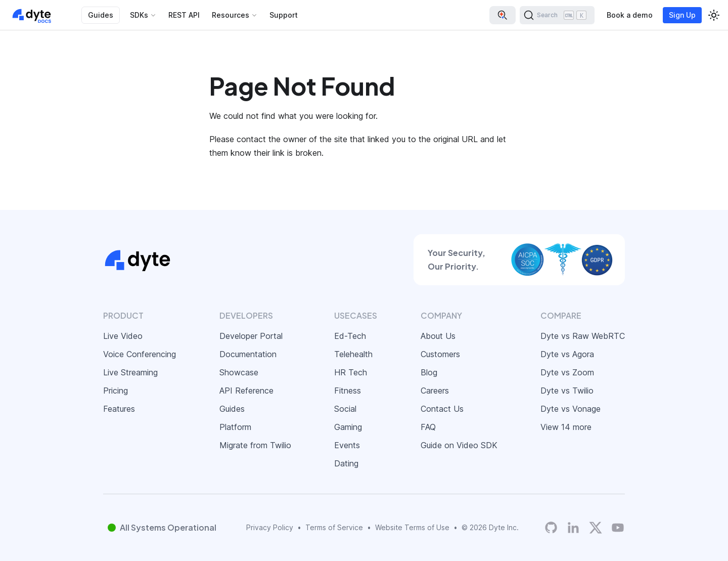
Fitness (348, 391)
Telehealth (353, 354)
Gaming (348, 427)
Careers (435, 391)
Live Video (123, 336)
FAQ (428, 427)
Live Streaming (130, 372)
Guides (101, 15)
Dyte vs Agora (567, 354)
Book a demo (630, 15)
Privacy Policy (270, 527)
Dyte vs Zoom (567, 372)
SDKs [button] (139, 15)
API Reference (246, 391)
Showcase (239, 372)
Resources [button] (231, 15)
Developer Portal (251, 336)
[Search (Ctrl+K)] (557, 15)
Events (347, 445)
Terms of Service (334, 527)
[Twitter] (596, 528)
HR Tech (351, 372)
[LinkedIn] (573, 528)
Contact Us (442, 409)
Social (345, 409)
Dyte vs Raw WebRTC (583, 336)
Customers (440, 354)
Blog (429, 372)
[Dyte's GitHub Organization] (551, 528)
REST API (184, 15)
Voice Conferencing (140, 354)
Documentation (248, 354)
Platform (235, 427)
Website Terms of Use (412, 527)
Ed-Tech (350, 336)
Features (119, 409)
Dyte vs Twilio (567, 391)
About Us (438, 336)
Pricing (116, 391)
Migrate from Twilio (255, 445)
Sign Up (682, 15)
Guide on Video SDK (459, 445)
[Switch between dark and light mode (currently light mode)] (714, 15)
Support (284, 15)
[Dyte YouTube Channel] (618, 528)
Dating (346, 463)
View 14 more (566, 427)
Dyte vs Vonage (571, 409)
